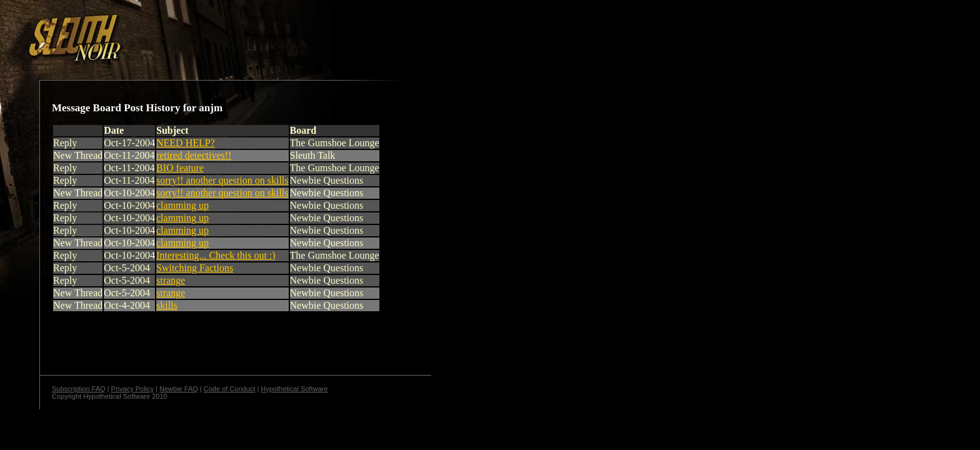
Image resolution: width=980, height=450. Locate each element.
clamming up (182, 205)
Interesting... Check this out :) (216, 255)
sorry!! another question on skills (222, 180)
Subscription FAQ (79, 389)
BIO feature (180, 168)
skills (167, 305)
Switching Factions (195, 268)
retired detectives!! (194, 155)
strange (171, 280)
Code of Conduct (230, 389)
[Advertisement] (217, 33)
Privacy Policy (132, 389)
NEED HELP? (186, 143)
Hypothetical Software (294, 389)
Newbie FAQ (179, 389)
